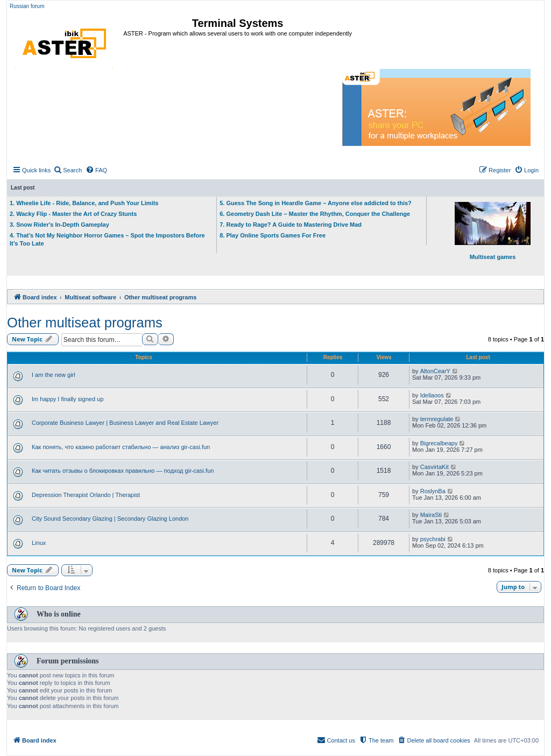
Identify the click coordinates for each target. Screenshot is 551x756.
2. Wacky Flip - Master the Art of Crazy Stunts (73, 214)
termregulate (437, 419)
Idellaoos (432, 395)
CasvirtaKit (435, 467)
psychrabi (433, 539)
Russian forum (27, 6)
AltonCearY (435, 371)
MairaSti (431, 515)
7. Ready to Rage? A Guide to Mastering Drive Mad (291, 225)
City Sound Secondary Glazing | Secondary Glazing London (110, 519)
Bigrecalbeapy (439, 443)
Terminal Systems (238, 23)
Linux (39, 543)
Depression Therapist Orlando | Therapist (86, 495)
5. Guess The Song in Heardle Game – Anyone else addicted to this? (316, 203)
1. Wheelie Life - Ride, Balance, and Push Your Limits (84, 203)
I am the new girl (54, 375)
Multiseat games (493, 231)
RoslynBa (433, 491)
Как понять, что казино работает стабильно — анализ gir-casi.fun (121, 447)
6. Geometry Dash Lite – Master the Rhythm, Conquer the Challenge (315, 214)
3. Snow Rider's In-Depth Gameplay (59, 225)
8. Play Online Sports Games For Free (273, 235)
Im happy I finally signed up (68, 399)
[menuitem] (68, 170)
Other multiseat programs (85, 323)
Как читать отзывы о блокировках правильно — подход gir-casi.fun (123, 471)
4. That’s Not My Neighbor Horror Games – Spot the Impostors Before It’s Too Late (107, 239)
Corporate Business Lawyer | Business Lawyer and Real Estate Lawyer (125, 423)
